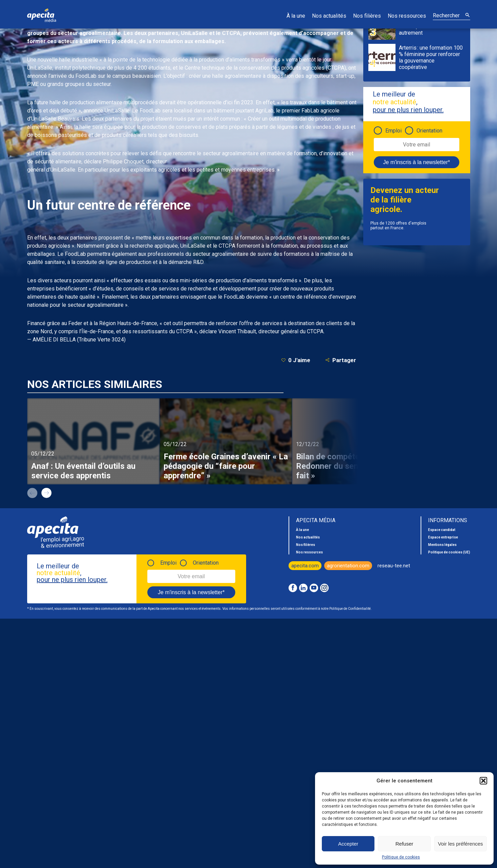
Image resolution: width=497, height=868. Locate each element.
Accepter (348, 844)
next (47, 493)
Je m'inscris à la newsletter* (417, 162)
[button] (483, 781)
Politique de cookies (401, 857)
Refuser (404, 844)
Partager (341, 360)
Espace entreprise (443, 537)
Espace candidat (442, 530)
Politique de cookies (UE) (449, 552)
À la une (296, 16)
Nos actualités (329, 16)
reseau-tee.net (394, 566)
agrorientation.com (348, 566)
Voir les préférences (461, 844)
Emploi (393, 131)
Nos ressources (407, 16)
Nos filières (367, 16)
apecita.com (305, 566)
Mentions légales (442, 545)
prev (32, 493)
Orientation (429, 131)
